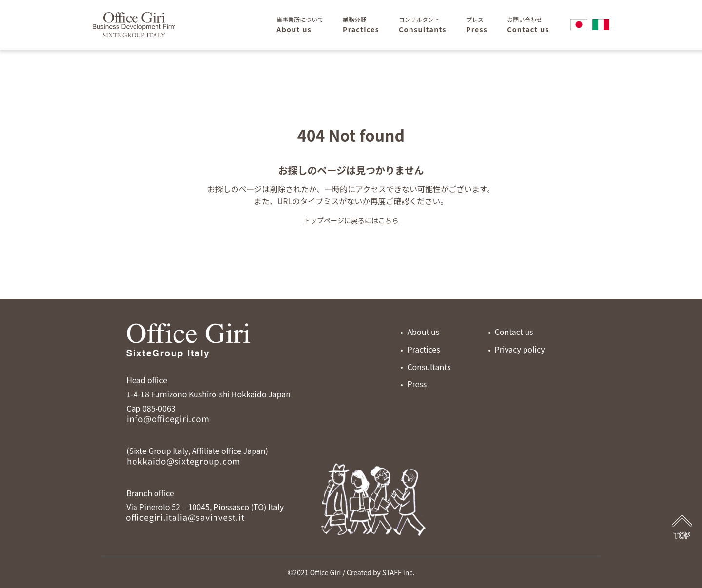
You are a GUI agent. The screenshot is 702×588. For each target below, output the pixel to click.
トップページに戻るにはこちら (351, 220)
